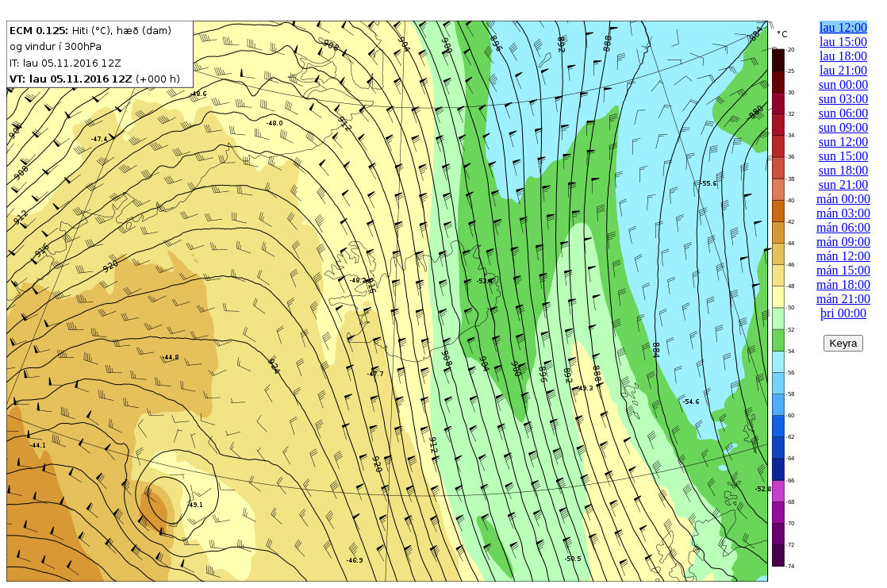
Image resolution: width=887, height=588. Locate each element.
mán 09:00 (843, 242)
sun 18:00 (844, 170)
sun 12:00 (844, 142)
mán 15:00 (843, 270)
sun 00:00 (844, 85)
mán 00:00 (843, 199)
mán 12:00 (843, 256)
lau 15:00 (843, 42)
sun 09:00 (844, 127)
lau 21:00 (843, 70)
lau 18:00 (843, 56)
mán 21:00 (843, 299)
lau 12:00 (843, 27)
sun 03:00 (844, 99)
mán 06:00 (843, 227)
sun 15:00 (844, 156)
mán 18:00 (843, 284)
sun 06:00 (844, 113)
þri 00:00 (843, 313)
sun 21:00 (844, 184)
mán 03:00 (843, 213)
